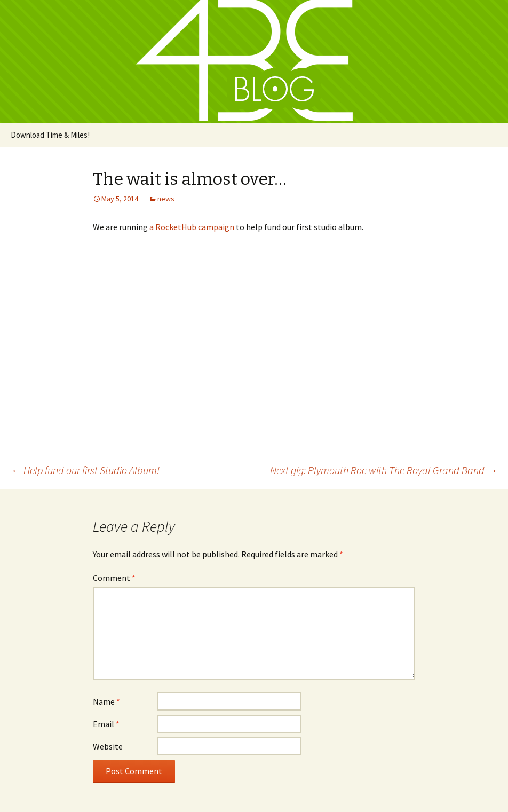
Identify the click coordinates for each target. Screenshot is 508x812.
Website (108, 746)
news (166, 199)
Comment (114, 578)
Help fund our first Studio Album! (85, 470)
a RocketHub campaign (192, 227)
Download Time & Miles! (50, 135)
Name (106, 701)
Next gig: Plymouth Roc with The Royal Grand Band (384, 470)
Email (106, 724)
